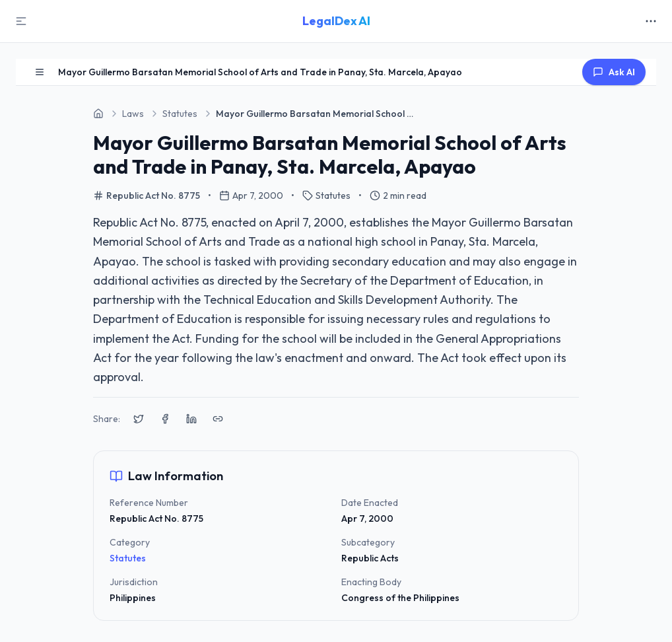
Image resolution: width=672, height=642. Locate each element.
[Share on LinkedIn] (191, 419)
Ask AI (614, 72)
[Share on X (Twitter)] (139, 419)
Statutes (128, 558)
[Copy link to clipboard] (218, 419)
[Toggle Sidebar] (21, 21)
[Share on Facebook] (165, 419)
